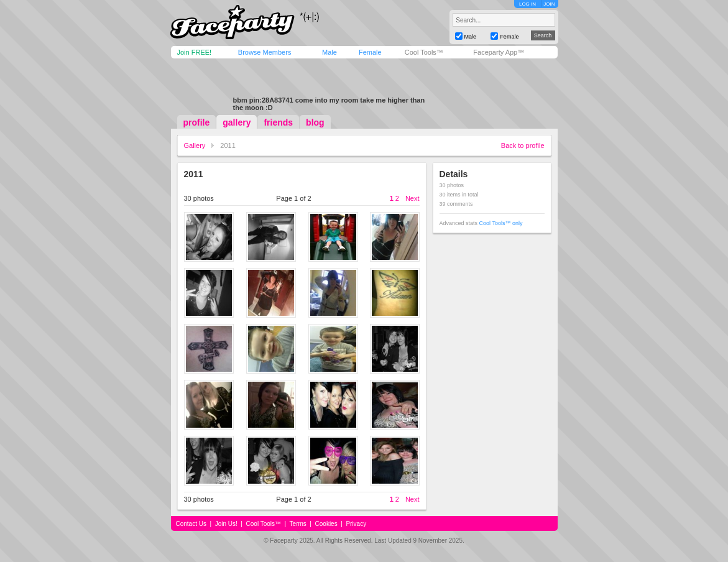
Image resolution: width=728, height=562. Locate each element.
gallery (237, 122)
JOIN (549, 4)
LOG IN (528, 4)
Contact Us (191, 524)
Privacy (356, 524)
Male (329, 52)
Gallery (195, 145)
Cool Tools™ (424, 52)
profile (197, 122)
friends (278, 122)
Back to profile (523, 145)
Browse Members (265, 52)
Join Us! (226, 524)
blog (315, 122)
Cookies (326, 524)
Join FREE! (195, 52)
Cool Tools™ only (501, 223)
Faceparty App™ (499, 52)
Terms (298, 524)
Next (412, 198)
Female (370, 52)
